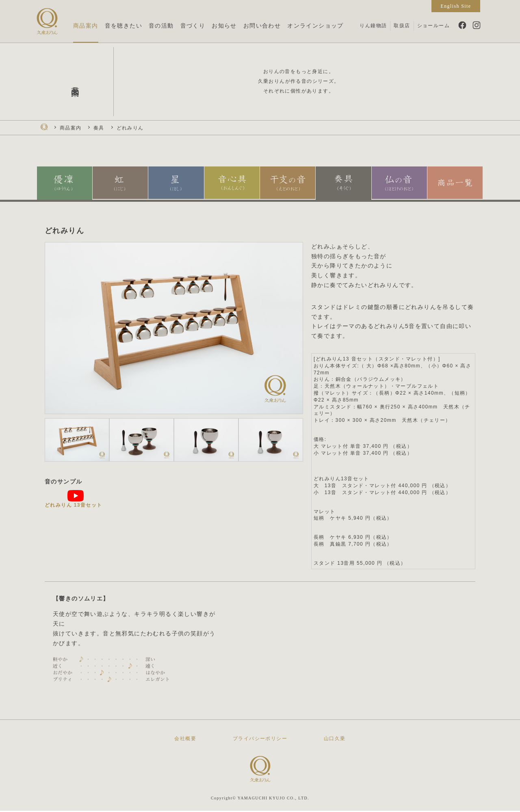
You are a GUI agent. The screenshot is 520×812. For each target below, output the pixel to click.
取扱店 (402, 26)
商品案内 (86, 26)
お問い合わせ (262, 26)
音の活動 (161, 26)
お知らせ (224, 26)
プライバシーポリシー (260, 740)
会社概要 (185, 740)
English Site (456, 6)
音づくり (193, 26)
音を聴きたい (123, 26)
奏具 (99, 128)
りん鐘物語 (373, 26)
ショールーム (433, 26)
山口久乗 (335, 740)
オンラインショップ (315, 26)
